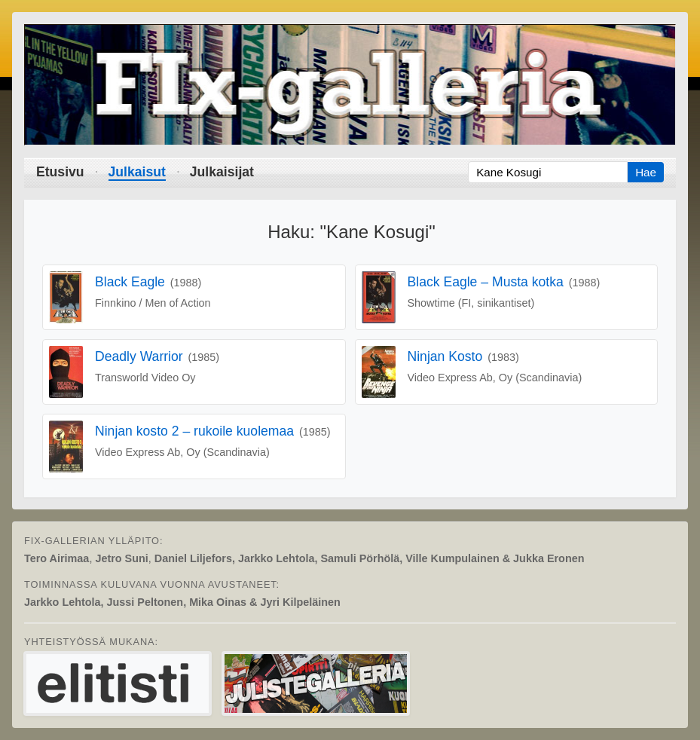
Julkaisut (137, 172)
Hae (646, 172)
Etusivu (60, 172)
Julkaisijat (222, 172)
